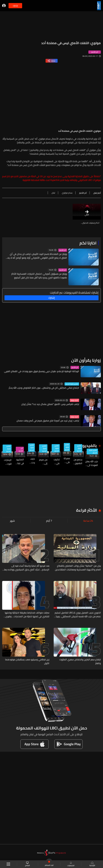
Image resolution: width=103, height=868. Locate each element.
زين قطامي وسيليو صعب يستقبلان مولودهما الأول (27, 661)
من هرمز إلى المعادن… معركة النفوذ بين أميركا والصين (43, 461)
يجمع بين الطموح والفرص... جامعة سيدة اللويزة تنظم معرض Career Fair (78, 461)
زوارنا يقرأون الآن (86, 360)
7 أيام (49, 521)
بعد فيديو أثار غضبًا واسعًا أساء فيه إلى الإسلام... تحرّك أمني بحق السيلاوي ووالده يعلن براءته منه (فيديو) (26, 568)
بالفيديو (90, 446)
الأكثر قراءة (87, 510)
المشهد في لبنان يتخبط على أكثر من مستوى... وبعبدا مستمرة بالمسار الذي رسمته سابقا (19, 461)
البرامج (27, 864)
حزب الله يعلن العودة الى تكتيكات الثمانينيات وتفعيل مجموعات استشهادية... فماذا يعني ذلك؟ (92, 463)
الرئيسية (92, 864)
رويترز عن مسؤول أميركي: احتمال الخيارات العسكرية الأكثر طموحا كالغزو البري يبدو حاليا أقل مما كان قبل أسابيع (39, 276)
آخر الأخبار (63, 250)
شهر (12, 521)
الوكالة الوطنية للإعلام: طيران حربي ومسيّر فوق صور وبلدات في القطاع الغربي (42, 371)
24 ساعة (88, 521)
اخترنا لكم (88, 243)
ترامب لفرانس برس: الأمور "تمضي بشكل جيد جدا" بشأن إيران (50, 404)
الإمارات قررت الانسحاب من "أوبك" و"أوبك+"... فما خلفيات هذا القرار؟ (6, 462)
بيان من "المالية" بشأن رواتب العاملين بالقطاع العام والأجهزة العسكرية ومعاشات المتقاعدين (78, 568)
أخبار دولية (74, 400)
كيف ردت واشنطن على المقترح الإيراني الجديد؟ (31, 461)
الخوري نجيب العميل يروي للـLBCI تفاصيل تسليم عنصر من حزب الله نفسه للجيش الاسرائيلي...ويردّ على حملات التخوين (78, 614)
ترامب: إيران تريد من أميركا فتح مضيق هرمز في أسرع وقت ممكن (48, 421)
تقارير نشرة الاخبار (72, 384)
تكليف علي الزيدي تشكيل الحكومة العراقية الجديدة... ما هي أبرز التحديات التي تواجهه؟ (55, 461)
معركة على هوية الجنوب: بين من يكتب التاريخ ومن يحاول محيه (66, 460)
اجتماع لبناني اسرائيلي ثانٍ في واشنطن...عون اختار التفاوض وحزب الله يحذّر (44, 388)
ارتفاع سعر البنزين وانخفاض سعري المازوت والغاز (80, 661)
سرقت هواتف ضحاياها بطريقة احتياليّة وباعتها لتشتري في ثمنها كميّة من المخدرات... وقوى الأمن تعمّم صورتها (27, 614)
